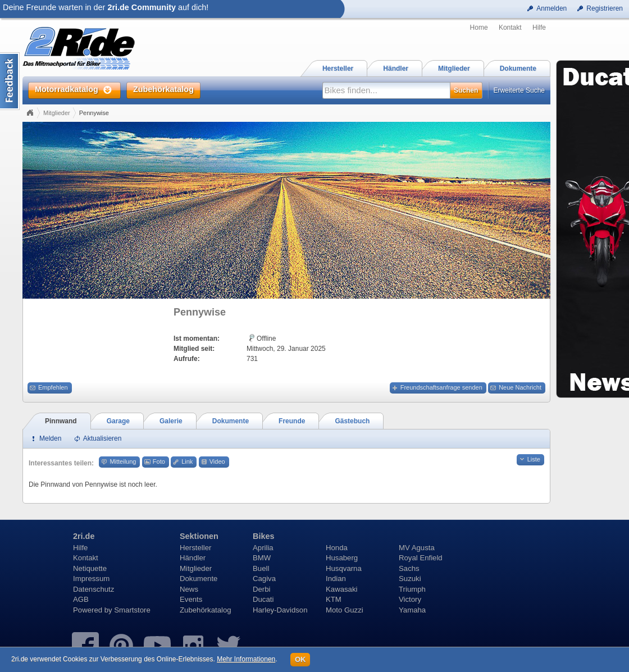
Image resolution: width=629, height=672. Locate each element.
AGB (81, 599)
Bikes (263, 536)
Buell (261, 568)
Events (191, 599)
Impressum (91, 579)
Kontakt (510, 28)
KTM (334, 599)
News (189, 589)
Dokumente (199, 579)
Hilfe (539, 28)
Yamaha (412, 610)
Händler (193, 558)
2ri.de (84, 536)
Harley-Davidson (280, 610)
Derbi (262, 589)
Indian (336, 579)
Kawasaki (341, 589)
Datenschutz (94, 589)
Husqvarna (344, 568)
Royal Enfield (421, 558)
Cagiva (264, 579)
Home (479, 28)
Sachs (409, 568)
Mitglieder (57, 113)
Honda (337, 548)
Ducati (263, 599)
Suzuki (410, 579)
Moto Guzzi (345, 610)
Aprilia (263, 548)
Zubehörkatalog (206, 610)
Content (10, 81)
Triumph (412, 589)
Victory (410, 599)
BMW (262, 558)
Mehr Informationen (246, 659)
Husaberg (342, 558)
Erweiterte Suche (519, 90)
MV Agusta (417, 548)
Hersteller (195, 548)
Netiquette (90, 568)
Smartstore (132, 610)
